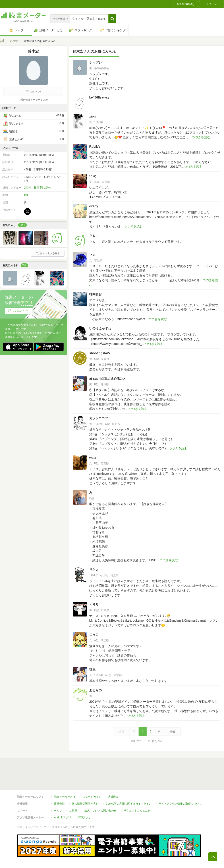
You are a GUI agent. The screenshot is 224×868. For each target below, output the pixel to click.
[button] (112, 19)
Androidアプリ (63, 818)
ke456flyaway (99, 97)
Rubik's (95, 147)
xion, (93, 116)
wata (93, 458)
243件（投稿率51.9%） (38, 188)
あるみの (95, 690)
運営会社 (59, 804)
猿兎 (92, 669)
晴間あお (95, 294)
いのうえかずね (100, 328)
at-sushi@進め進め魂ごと (108, 379)
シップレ (95, 63)
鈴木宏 (14, 41)
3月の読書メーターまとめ (33, 100)
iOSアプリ (85, 818)
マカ (92, 255)
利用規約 (114, 797)
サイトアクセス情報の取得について (180, 804)
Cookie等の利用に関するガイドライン (129, 804)
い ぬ (93, 176)
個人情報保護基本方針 (85, 804)
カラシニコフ (99, 418)
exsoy (94, 206)
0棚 (26, 195)
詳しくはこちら (18, 311)
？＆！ (94, 236)
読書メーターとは (65, 797)
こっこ (94, 635)
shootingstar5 (100, 353)
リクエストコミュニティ (138, 811)
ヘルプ (58, 811)
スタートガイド (92, 797)
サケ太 (94, 570)
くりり (94, 604)
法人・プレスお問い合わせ (100, 811)
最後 (172, 732)
